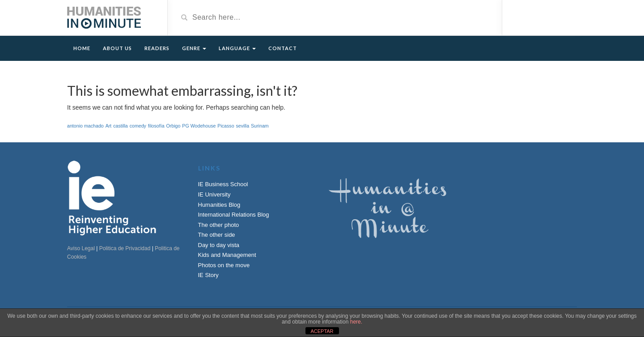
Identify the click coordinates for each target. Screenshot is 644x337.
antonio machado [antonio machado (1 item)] (85, 126)
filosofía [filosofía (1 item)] (156, 126)
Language (237, 48)
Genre (194, 48)
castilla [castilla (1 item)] (121, 126)
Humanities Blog (219, 205)
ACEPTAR (322, 331)
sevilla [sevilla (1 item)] (242, 126)
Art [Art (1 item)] (109, 126)
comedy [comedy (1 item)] (138, 126)
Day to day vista (219, 245)
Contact (283, 48)
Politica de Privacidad (125, 248)
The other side (217, 235)
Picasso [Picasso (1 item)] (226, 126)
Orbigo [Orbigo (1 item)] (173, 126)
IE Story (208, 275)
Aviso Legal (81, 248)
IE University (214, 194)
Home (82, 48)
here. (356, 322)
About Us (117, 48)
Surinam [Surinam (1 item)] (260, 126)
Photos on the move (224, 265)
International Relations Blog (234, 215)
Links (209, 168)
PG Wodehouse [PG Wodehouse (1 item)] (199, 126)
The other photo (219, 225)
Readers (157, 48)
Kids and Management (227, 255)
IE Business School (223, 184)
